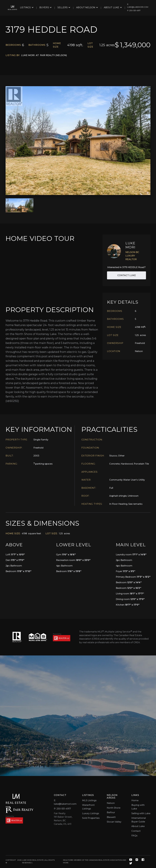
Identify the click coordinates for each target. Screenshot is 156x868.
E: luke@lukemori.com (65, 802)
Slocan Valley (114, 822)
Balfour (111, 812)
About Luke (138, 826)
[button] (27, 8)
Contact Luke (127, 275)
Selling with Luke (141, 813)
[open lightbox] (78, 141)
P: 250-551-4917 (62, 809)
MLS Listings (89, 800)
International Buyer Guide (139, 820)
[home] (13, 8)
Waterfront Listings (88, 807)
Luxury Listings (91, 813)
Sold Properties (91, 818)
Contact (136, 831)
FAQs (134, 836)
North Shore (114, 808)
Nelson (111, 803)
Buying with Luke (138, 807)
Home (135, 800)
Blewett (111, 817)
